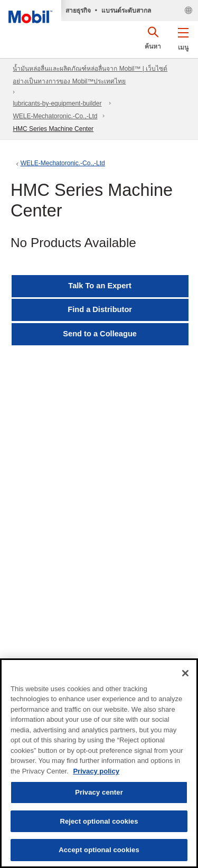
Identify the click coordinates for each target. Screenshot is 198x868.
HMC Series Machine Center (53, 129)
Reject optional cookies (99, 821)
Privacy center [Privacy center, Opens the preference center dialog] (99, 792)
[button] (183, 37)
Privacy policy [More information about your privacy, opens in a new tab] (96, 771)
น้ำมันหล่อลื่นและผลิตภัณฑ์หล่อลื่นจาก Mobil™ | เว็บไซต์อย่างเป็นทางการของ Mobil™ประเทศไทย (90, 75)
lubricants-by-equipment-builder (57, 103)
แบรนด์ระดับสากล (126, 11)
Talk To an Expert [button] (100, 286)
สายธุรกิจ (78, 11)
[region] (99, 763)
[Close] (185, 673)
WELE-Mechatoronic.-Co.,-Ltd (55, 116)
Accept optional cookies (99, 850)
